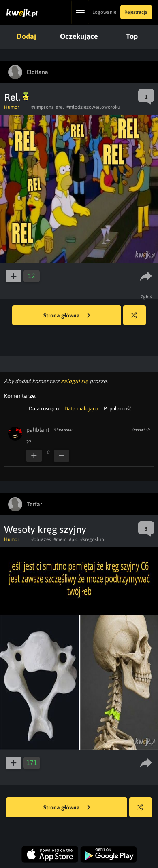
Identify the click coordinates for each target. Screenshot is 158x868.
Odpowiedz (141, 430)
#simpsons (42, 107)
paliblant (38, 430)
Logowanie (104, 12)
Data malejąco (81, 409)
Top (132, 36)
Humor (12, 107)
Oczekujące (79, 36)
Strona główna (67, 316)
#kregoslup (92, 539)
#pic (73, 539)
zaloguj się (75, 381)
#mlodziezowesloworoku (93, 107)
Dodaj (26, 36)
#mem (60, 539)
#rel (60, 107)
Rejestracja (136, 12)
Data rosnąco (44, 409)
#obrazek (41, 539)
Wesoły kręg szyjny (45, 529)
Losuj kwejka (138, 319)
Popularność (118, 409)
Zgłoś (146, 297)
